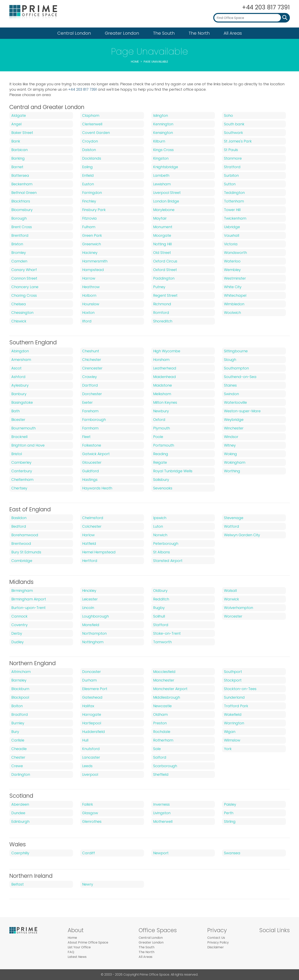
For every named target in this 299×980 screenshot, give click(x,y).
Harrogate (92, 714)
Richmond (162, 304)
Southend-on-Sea (240, 377)
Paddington (164, 278)
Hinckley (89, 591)
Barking (18, 158)
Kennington (163, 124)
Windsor (231, 437)
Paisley (230, 804)
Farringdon (92, 193)
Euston (88, 184)
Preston (160, 723)
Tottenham (234, 201)
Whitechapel (235, 295)
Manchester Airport (170, 689)
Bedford (19, 526)
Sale (157, 749)
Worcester (233, 616)
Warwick (231, 599)
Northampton (94, 633)
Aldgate (19, 115)
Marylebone (164, 210)
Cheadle (19, 749)
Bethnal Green (24, 193)
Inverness (161, 804)
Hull (85, 740)
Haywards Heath (97, 488)
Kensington (163, 133)
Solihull (159, 616)
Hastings (90, 480)
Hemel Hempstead (99, 552)
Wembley (232, 270)
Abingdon (20, 351)
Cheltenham (22, 480)
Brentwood (21, 544)
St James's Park (238, 141)
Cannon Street (24, 278)
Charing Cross (24, 295)
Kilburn (159, 141)
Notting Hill (162, 244)
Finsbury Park (94, 210)
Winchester (234, 428)
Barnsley (19, 680)
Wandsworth (235, 253)
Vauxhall (232, 235)
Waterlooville (235, 402)
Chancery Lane (25, 287)
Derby (17, 633)
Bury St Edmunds (26, 552)
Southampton (236, 368)
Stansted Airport (168, 561)
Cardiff (89, 853)
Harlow (88, 535)
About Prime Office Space (88, 942)
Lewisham (162, 184)
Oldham (160, 714)
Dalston (89, 150)
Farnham (90, 428)
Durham (89, 680)
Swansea (232, 853)
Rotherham (163, 740)
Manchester (164, 680)
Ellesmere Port (95, 689)
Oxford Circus (165, 261)
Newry (88, 884)
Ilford (87, 321)
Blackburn (20, 689)
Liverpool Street (167, 193)
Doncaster (92, 672)
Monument (163, 227)
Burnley (18, 723)
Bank (16, 141)
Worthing (232, 471)
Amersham (21, 360)
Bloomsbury (22, 210)
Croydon (90, 141)
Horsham (161, 360)
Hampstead (93, 270)
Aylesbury (20, 385)
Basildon (19, 518)
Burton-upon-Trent (28, 608)
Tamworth (162, 642)
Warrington (234, 723)
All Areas (233, 33)
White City (233, 287)
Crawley (90, 377)
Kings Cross (163, 150)
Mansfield (91, 625)
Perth (229, 813)
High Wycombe (167, 351)
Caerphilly (20, 853)
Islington (161, 115)
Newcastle (162, 706)
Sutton (230, 184)
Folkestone (92, 445)
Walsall (230, 591)
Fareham (90, 411)
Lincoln (88, 608)
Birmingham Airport (29, 599)
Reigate (160, 462)
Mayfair (160, 218)
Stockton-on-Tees (240, 689)
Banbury (19, 394)
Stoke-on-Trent (167, 633)
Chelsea (19, 304)
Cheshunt (91, 351)
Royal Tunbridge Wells (173, 471)
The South (164, 33)
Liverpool (90, 774)
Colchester (92, 526)
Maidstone (163, 385)
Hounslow (91, 304)
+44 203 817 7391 (265, 7)
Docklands (92, 158)
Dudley (18, 642)
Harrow (89, 278)
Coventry (19, 625)
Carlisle (18, 740)
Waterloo (232, 261)
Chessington (22, 313)
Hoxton (88, 313)
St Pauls (231, 150)
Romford (161, 313)
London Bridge (166, 201)
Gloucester (92, 462)
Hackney (90, 253)
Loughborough (95, 616)
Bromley (19, 253)
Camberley (21, 462)
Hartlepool (92, 723)
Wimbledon (234, 304)
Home (135, 62)
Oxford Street (165, 270)
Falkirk (88, 804)
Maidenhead (165, 377)
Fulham (89, 227)
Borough (19, 218)
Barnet (17, 167)
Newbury (161, 411)
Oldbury (160, 591)
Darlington (21, 774)
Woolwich (232, 313)
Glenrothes (92, 821)
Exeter (87, 402)
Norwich (160, 535)
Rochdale (162, 732)
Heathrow (91, 287)
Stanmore (233, 158)
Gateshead (92, 697)
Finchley (89, 201)
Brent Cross (22, 227)
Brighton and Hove (28, 445)
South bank (234, 124)
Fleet (86, 437)
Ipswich (160, 518)
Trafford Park (236, 706)
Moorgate (162, 235)
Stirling (230, 821)
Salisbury (161, 480)
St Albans (162, 552)
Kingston (161, 158)
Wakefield (233, 714)
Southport (233, 672)
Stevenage (234, 518)
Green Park (92, 235)
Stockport (233, 680)
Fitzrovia (89, 218)
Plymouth (162, 428)
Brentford (20, 235)
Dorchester (92, 394)
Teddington (234, 193)
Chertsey (19, 488)
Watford (232, 526)
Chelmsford (93, 518)
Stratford (232, 167)
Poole (158, 437)
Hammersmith (95, 261)
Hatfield (89, 544)
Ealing (87, 167)
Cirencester (92, 368)
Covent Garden (96, 133)
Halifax (88, 706)
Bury (15, 732)
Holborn (89, 295)
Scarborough (165, 766)
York (228, 749)
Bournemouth (23, 428)
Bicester (18, 420)
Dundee (18, 813)
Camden (19, 261)
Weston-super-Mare (242, 411)
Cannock (19, 616)
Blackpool (20, 697)
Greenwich (92, 244)
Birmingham (22, 591)
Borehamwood (25, 535)
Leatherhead (165, 368)
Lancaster (91, 757)
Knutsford (91, 749)
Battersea (20, 175)
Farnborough (94, 420)
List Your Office (79, 947)
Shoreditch (163, 321)
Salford (160, 757)
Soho (228, 115)
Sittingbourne (236, 351)
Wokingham (235, 462)
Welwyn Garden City (242, 535)
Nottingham (93, 642)
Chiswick (19, 321)
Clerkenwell (92, 124)
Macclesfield (164, 672)
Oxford (159, 420)
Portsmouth (164, 445)
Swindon (231, 394)
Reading (161, 454)
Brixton (17, 244)
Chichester (92, 360)
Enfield (88, 175)
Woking (230, 454)
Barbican (19, 150)
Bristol (17, 454)
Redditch (161, 599)
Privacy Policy (218, 942)
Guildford (91, 471)
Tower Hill (232, 210)
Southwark (233, 133)
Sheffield (161, 774)
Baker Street (22, 133)
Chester (18, 757)
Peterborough (166, 544)
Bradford (20, 714)
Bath (16, 411)
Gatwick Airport (96, 454)
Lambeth (161, 175)
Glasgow (90, 813)
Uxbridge (232, 227)
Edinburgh (20, 821)
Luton (158, 526)
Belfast (18, 884)
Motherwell (163, 821)
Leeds (87, 766)
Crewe (17, 766)
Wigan (230, 732)
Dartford (90, 385)
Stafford (161, 625)
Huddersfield (93, 732)
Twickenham (235, 218)
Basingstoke (22, 402)
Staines (230, 385)
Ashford (18, 377)
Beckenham (22, 184)
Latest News (77, 957)
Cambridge (22, 561)
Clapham (91, 115)
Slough (230, 360)
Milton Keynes (165, 402)
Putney (159, 287)
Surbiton (231, 175)
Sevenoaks (163, 488)
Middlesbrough (167, 697)
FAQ (71, 952)
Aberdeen (20, 804)
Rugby (159, 608)
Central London (74, 33)
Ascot (16, 368)
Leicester (90, 599)
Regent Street (165, 295)
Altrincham (21, 672)
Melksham (162, 394)
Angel (16, 124)
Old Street (162, 253)
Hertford (90, 561)
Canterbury (22, 471)
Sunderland (234, 697)
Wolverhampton (239, 608)
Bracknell (19, 437)
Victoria (231, 244)
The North (199, 33)
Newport (161, 853)
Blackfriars (21, 201)
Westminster (235, 278)
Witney (230, 445)
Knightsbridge (166, 167)
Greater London (122, 33)
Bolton (17, 706)
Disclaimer (216, 947)
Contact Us (216, 938)
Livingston (162, 813)
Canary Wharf (24, 270)
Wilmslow (232, 740)
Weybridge (234, 420)
